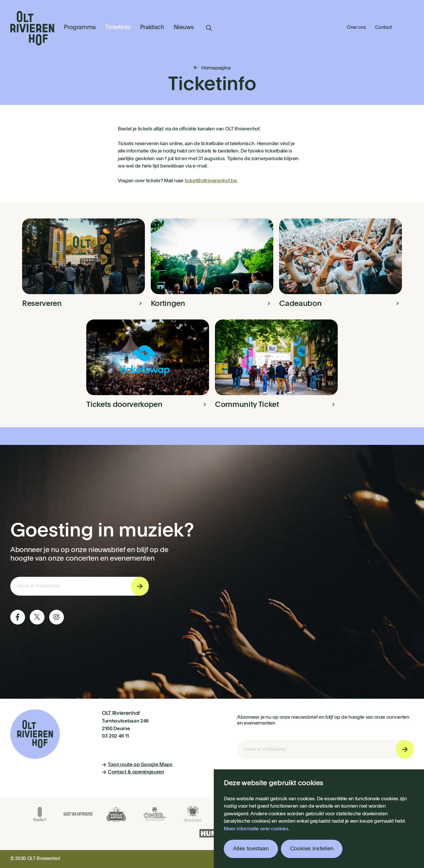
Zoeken (209, 28)
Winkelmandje (408, 27)
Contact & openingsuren (133, 772)
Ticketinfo (118, 28)
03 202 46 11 (115, 736)
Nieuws (184, 28)
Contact (384, 28)
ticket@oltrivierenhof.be (211, 181)
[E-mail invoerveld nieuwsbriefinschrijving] (79, 586)
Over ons (356, 28)
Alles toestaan (251, 849)
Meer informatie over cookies (256, 829)
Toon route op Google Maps (137, 765)
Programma (80, 28)
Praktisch (152, 28)
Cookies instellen (312, 849)
